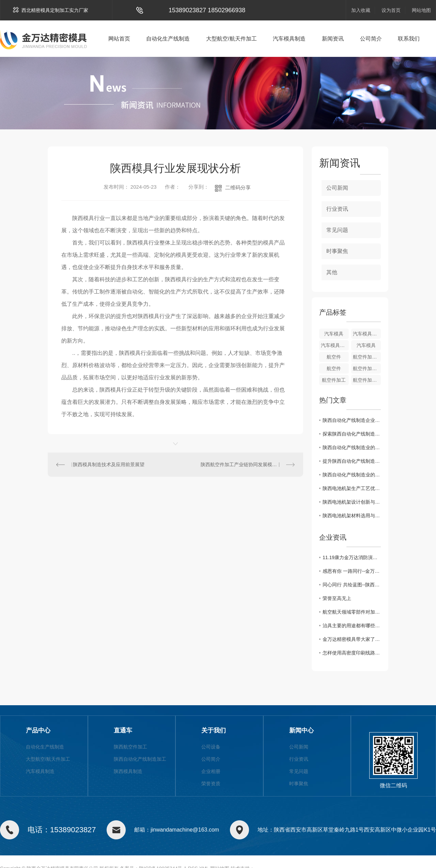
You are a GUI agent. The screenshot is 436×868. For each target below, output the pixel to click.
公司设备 (211, 747)
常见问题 (337, 230)
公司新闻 (337, 188)
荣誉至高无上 (337, 598)
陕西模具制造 (128, 771)
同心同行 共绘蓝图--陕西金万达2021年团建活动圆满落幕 (352, 585)
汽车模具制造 (289, 39)
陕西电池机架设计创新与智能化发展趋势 (352, 502)
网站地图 (421, 10)
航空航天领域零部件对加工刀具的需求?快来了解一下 (352, 612)
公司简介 (371, 39)
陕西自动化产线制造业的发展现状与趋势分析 (352, 475)
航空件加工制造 (367, 357)
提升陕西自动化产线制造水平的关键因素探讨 (352, 461)
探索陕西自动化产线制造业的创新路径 (352, 434)
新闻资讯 (333, 39)
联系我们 (409, 39)
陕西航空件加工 (130, 747)
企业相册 (211, 771)
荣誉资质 (211, 784)
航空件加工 (334, 380)
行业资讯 (337, 209)
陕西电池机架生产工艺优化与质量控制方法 (352, 488)
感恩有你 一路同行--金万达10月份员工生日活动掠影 (352, 571)
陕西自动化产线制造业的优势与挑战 (352, 447)
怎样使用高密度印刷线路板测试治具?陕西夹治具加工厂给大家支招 (352, 653)
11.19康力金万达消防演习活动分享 (352, 557)
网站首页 (119, 39)
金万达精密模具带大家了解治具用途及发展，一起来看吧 (352, 639)
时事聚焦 (337, 251)
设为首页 (391, 10)
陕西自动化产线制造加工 (140, 759)
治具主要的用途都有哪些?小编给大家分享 (352, 626)
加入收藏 (361, 10)
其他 (332, 272)
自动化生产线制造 (168, 39)
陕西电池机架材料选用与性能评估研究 (352, 516)
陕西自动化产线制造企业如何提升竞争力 (352, 420)
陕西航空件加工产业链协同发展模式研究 (244, 464)
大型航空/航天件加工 (231, 39)
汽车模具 (334, 334)
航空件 (334, 357)
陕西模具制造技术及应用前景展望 (109, 464)
